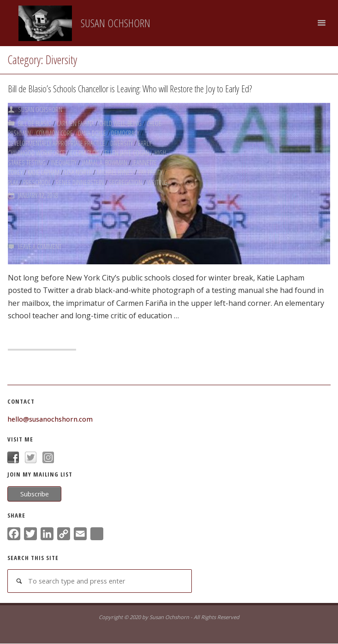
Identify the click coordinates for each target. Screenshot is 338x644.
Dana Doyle (92, 132)
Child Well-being (120, 123)
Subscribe (35, 494)
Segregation (125, 179)
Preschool (37, 179)
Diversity (122, 142)
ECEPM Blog (85, 151)
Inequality (64, 161)
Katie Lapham (44, 170)
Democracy (125, 132)
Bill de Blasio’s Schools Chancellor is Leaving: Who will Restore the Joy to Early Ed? (130, 89)
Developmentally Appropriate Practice (56, 142)
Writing (157, 179)
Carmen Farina (75, 123)
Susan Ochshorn (116, 23)
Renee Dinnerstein (80, 179)
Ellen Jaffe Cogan (127, 151)
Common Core (54, 132)
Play (13, 179)
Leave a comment (40, 246)
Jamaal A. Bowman (104, 161)
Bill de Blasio (35, 123)
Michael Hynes (115, 170)
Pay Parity (150, 170)
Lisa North (78, 170)
